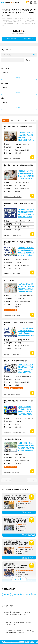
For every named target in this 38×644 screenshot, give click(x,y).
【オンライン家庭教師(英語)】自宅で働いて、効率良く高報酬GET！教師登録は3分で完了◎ (26, 332)
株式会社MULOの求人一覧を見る (12, 394)
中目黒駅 (6, 594)
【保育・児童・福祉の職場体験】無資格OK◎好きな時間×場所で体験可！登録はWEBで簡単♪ (26, 447)
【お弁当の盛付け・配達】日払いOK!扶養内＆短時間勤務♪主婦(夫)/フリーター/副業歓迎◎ (26, 288)
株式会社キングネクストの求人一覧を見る (14, 433)
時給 (19, 120)
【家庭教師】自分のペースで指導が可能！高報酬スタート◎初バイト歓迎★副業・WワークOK (26, 137)
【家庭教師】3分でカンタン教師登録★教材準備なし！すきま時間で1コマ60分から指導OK (26, 175)
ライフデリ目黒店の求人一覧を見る (13, 316)
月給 (33, 120)
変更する (19, 78)
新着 (12, 120)
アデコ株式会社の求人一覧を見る (12, 473)
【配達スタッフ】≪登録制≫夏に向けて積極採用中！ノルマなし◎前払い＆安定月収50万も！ (25, 369)
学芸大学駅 (27, 594)
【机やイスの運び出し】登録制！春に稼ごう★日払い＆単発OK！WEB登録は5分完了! (26, 410)
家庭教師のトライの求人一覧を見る (13, 159)
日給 (26, 120)
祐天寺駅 (16, 594)
